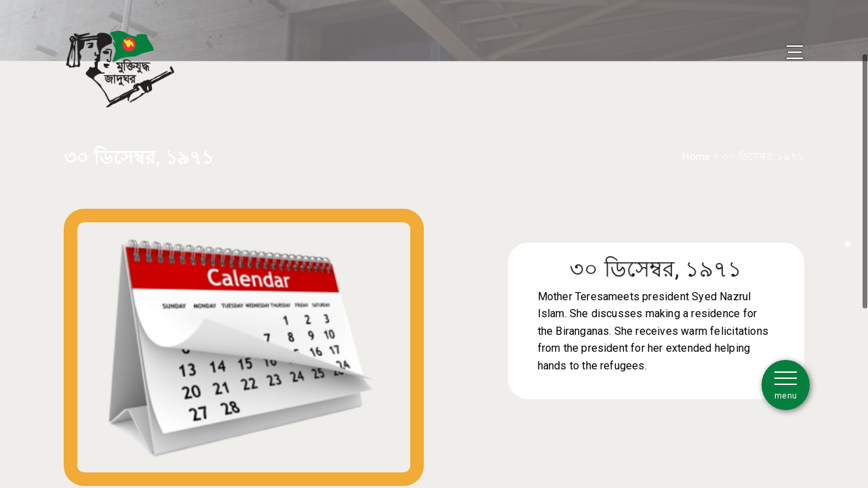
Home (696, 138)
